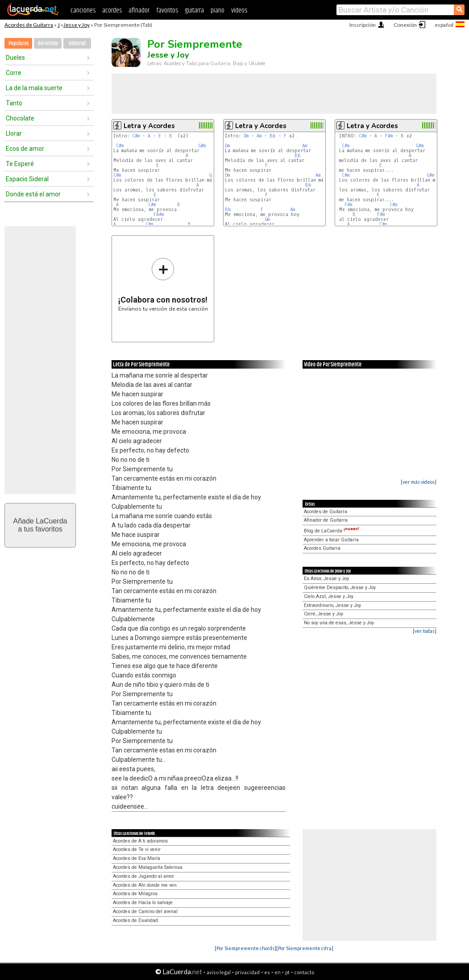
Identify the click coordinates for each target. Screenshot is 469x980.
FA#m (159, 214)
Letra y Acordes (149, 126)
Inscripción (363, 25)
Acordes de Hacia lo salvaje (143, 903)
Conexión (405, 25)
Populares (19, 44)
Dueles (15, 58)
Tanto (14, 103)
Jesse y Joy (77, 25)
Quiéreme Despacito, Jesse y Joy (340, 588)
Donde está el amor (33, 194)
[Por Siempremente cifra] (305, 948)
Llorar (14, 133)
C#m (136, 136)
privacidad (247, 972)
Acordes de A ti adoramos (140, 841)
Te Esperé (20, 164)
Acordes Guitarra (322, 548)
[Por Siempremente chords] (245, 948)
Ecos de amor (25, 149)
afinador (139, 10)
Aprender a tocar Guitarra (331, 540)
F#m (389, 136)
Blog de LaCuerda (332, 531)
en (278, 972)
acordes (112, 10)
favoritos (167, 10)
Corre (14, 73)
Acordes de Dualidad (135, 920)
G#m (202, 146)
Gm (267, 219)
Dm (246, 136)
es (267, 972)
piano (218, 10)
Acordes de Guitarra (29, 25)
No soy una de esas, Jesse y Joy (339, 623)
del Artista (48, 44)
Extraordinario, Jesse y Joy (332, 605)
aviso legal (219, 972)
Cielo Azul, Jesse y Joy (329, 596)
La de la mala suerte (34, 88)
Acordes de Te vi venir (137, 849)
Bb (273, 136)
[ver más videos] (419, 482)
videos (239, 10)
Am (259, 136)
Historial (77, 44)
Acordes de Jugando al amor (143, 876)
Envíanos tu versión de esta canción (163, 284)
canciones (83, 10)
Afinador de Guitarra (326, 520)
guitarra (194, 10)
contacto (304, 972)
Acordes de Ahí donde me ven (145, 885)
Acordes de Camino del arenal (145, 911)
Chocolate (20, 118)
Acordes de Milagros (135, 894)
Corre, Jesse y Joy (324, 614)
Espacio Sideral (27, 179)
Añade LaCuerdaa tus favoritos (40, 525)
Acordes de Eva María (137, 858)
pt (287, 972)
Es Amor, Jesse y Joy (326, 579)
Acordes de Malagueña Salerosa (148, 867)
